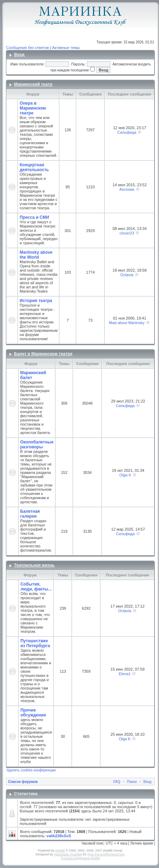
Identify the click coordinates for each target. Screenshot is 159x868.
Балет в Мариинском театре (43, 354)
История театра (36, 301)
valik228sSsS (59, 836)
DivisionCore (115, 854)
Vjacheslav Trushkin (68, 854)
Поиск (132, 782)
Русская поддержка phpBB (81, 858)
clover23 (127, 233)
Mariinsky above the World (36, 255)
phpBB (60, 850)
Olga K (125, 475)
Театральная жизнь (34, 565)
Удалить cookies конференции (31, 770)
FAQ (117, 782)
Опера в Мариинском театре (33, 108)
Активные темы (66, 48)
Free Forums (97, 854)
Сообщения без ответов (27, 48)
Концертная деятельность (34, 167)
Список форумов (23, 782)
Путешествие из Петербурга (35, 643)
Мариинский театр (33, 84)
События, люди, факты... (36, 587)
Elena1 (125, 674)
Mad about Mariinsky (127, 323)
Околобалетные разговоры (37, 444)
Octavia (127, 275)
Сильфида (127, 132)
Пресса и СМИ (34, 217)
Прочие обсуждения (33, 713)
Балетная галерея (30, 514)
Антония (127, 189)
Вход (19, 55)
